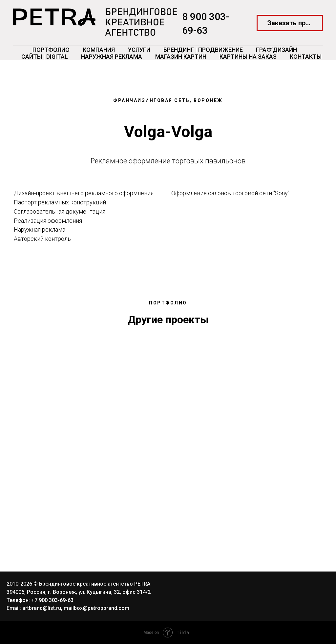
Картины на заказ (248, 57)
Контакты (306, 57)
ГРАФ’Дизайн (276, 50)
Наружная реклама (112, 57)
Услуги (139, 50)
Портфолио (51, 50)
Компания (99, 50)
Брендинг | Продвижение (203, 50)
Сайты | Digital (45, 57)
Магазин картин (181, 57)
